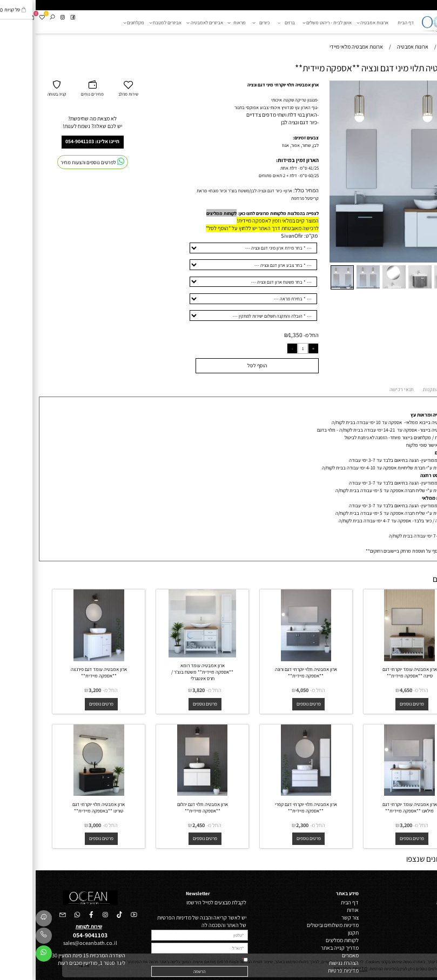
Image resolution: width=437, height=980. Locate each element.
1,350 (260, 335)
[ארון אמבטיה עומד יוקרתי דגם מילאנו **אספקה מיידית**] (374, 794)
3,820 (163, 690)
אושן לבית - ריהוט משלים (293, 23)
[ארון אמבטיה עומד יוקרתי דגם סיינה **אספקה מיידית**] (374, 659)
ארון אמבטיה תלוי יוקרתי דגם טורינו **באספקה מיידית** (63, 808)
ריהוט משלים (419, 910)
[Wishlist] (6, 18)
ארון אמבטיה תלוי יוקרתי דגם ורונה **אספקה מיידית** (270, 673)
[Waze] (8, 920)
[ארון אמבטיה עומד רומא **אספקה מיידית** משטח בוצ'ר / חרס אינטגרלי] (167, 655)
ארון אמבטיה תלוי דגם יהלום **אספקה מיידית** (167, 808)
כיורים (227, 23)
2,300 (267, 825)
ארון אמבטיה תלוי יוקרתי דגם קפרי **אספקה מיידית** (270, 808)
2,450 (163, 825)
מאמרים (315, 955)
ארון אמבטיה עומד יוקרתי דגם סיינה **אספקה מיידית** (374, 673)
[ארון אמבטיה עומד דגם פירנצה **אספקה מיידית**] (63, 659)
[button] (417, 86)
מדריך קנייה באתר (304, 948)
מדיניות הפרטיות (189, 959)
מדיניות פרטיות (308, 970)
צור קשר (314, 917)
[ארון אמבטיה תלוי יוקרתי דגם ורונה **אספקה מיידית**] (271, 659)
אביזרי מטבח (419, 955)
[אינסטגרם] (27, 18)
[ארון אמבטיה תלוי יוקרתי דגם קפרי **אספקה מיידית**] (271, 794)
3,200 (59, 690)
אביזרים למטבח (131, 23)
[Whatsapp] (8, 955)
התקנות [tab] (395, 390)
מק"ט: (275, 236)
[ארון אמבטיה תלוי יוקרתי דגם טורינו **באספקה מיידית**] (63, 794)
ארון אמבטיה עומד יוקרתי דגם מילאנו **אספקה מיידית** (374, 808)
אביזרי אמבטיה (417, 940)
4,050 (267, 690)
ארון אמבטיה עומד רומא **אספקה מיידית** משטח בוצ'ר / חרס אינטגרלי (167, 672)
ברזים (251, 23)
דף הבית (370, 23)
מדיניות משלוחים (306, 925)
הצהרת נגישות (308, 963)
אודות (317, 910)
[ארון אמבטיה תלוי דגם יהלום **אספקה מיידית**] (167, 794)
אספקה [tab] (421, 390)
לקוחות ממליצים (186, 213)
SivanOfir (256, 236)
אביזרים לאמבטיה (170, 23)
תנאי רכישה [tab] (366, 390)
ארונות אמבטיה (338, 23)
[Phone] (8, 937)
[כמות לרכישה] (267, 348)
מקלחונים (99, 23)
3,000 (59, 825)
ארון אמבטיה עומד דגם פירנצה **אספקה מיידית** (63, 673)
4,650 (370, 690)
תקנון (318, 932)
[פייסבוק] (37, 18)
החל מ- (275, 335)
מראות (202, 23)
